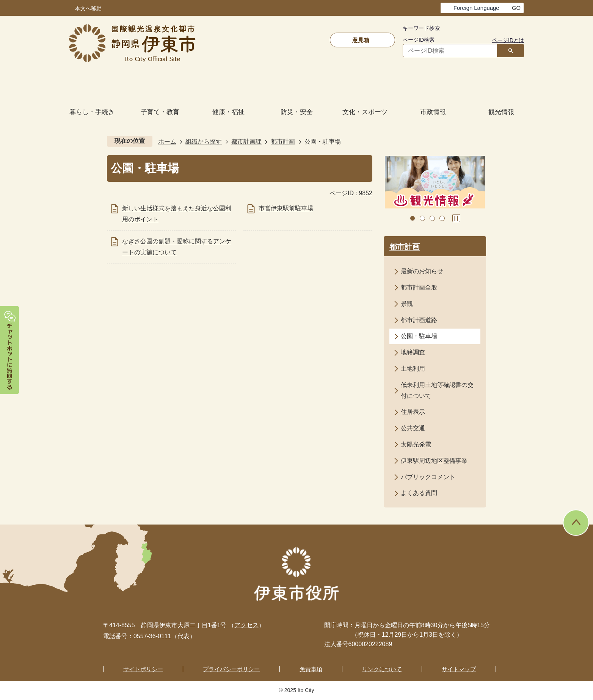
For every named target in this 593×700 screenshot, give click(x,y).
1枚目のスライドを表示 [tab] (413, 218)
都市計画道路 (419, 320)
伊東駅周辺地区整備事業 (434, 461)
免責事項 (311, 669)
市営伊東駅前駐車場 (286, 208)
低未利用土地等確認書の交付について (437, 390)
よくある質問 (419, 493)
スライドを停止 (456, 218)
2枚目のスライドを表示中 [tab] (422, 218)
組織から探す (204, 142)
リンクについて (382, 669)
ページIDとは (508, 40)
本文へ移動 (88, 9)
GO (516, 8)
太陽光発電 (416, 444)
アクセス (246, 625)
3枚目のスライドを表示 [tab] (432, 218)
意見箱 (361, 40)
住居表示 (413, 412)
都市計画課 (246, 142)
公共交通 (413, 428)
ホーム (167, 142)
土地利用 (413, 369)
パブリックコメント (428, 477)
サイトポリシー (143, 669)
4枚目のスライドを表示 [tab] (442, 218)
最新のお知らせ (422, 271)
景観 (407, 304)
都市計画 (283, 142)
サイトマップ (459, 669)
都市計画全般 (419, 287)
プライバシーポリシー (231, 669)
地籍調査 (413, 352)
